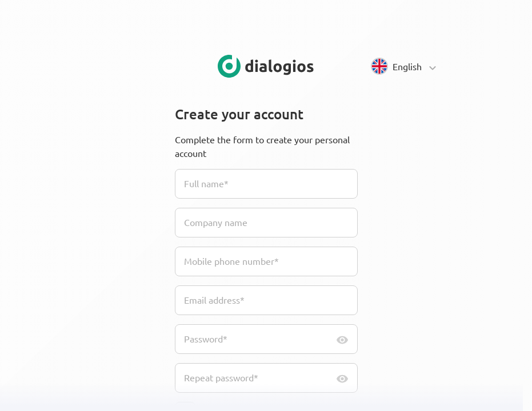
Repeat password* (221, 377)
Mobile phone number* (231, 261)
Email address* (214, 300)
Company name (216, 222)
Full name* (206, 183)
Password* (206, 339)
